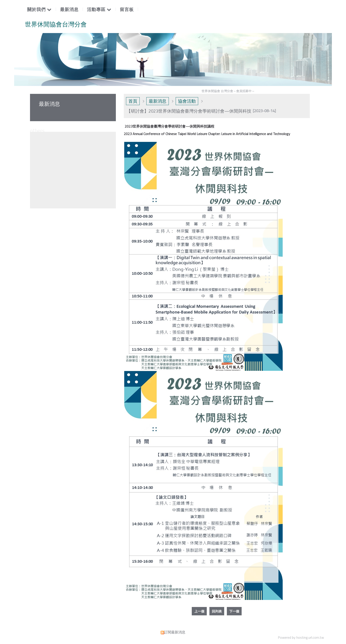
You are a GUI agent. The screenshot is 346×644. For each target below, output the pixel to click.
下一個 (235, 611)
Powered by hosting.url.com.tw (301, 638)
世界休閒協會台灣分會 (56, 24)
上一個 (198, 611)
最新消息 (158, 101)
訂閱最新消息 (175, 633)
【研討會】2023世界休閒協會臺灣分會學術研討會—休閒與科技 (189, 111)
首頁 (133, 101)
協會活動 (187, 101)
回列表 (217, 611)
